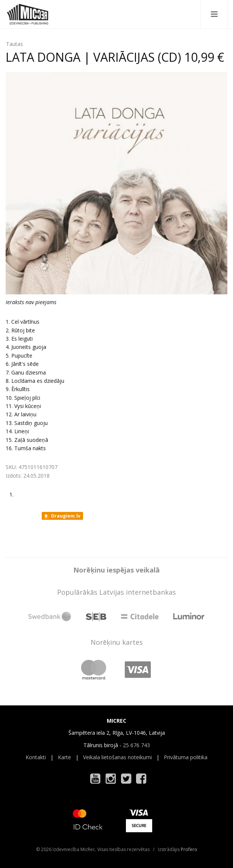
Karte (64, 757)
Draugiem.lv (62, 516)
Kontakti (36, 757)
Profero (189, 849)
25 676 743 (136, 745)
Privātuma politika (186, 757)
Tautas (14, 44)
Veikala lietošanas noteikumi (117, 757)
